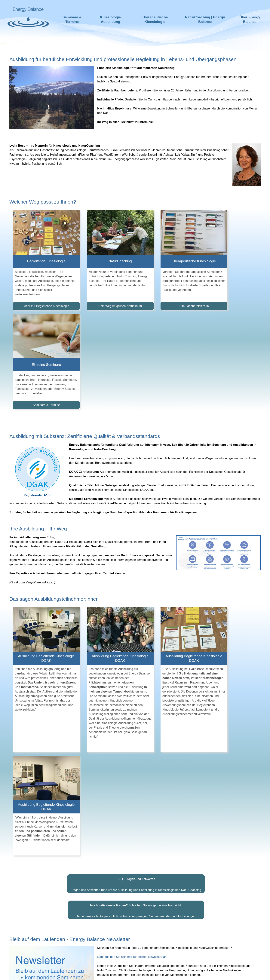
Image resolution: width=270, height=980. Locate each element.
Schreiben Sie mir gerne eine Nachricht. (136, 702)
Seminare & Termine (72, 19)
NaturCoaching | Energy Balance (205, 19)
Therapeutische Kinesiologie (155, 19)
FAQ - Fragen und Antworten (136, 676)
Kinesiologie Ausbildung (110, 19)
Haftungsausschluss (111, 974)
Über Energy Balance (250, 19)
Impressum (142, 974)
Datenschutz (166, 974)
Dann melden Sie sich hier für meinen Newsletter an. (132, 754)
